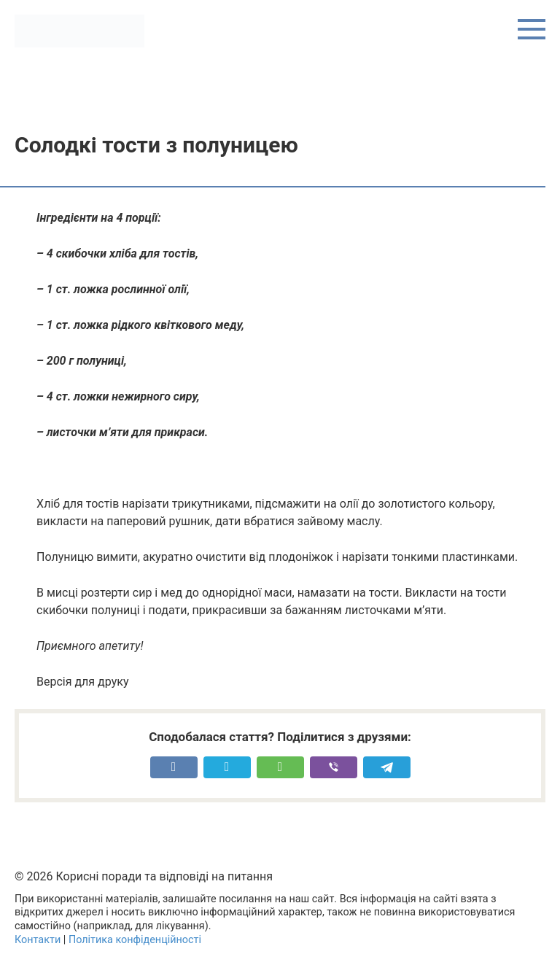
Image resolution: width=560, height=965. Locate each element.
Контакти (38, 940)
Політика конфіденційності (135, 940)
